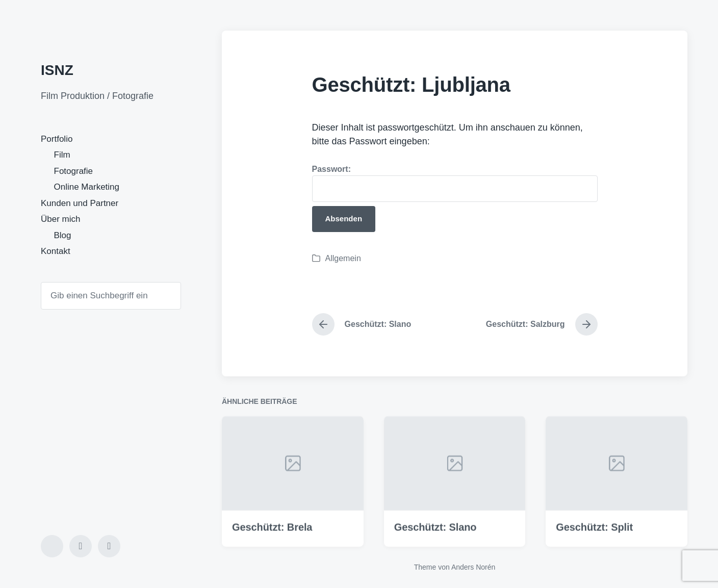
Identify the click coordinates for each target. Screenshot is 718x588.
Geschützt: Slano (435, 538)
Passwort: (455, 183)
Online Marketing (87, 187)
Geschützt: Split (594, 538)
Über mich (60, 219)
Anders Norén (473, 567)
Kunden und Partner (80, 203)
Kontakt (56, 251)
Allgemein (343, 258)
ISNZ (57, 70)
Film (62, 155)
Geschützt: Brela (272, 538)
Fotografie (74, 171)
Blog (63, 235)
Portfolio (57, 139)
